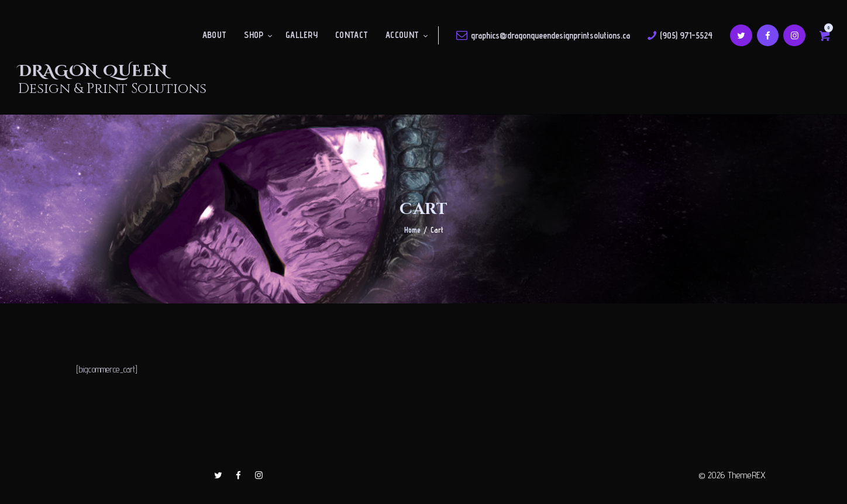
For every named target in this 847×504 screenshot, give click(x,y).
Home (412, 230)
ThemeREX (747, 475)
